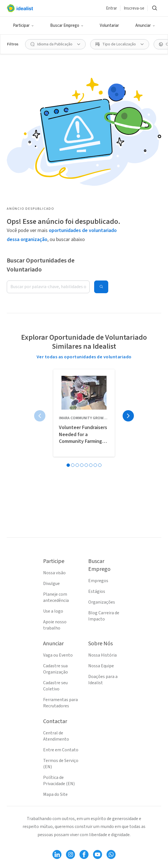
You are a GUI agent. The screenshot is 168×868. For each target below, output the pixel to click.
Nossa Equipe (101, 666)
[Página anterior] (40, 416)
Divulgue (51, 584)
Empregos (98, 581)
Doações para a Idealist (103, 680)
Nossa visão (54, 573)
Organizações (102, 602)
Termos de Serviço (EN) (61, 764)
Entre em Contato (61, 750)
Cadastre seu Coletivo (55, 686)
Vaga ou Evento (58, 655)
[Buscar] (154, 8)
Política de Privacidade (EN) (59, 781)
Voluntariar (109, 26)
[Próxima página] (128, 416)
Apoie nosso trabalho (55, 625)
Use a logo (53, 611)
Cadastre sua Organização (56, 669)
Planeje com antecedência (56, 597)
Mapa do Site (55, 794)
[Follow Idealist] (57, 854)
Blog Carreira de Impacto (104, 616)
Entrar (111, 8)
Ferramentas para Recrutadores (60, 703)
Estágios (97, 591)
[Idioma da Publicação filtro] (55, 44)
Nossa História (102, 655)
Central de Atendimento (56, 736)
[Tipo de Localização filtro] (120, 44)
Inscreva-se (134, 8)
